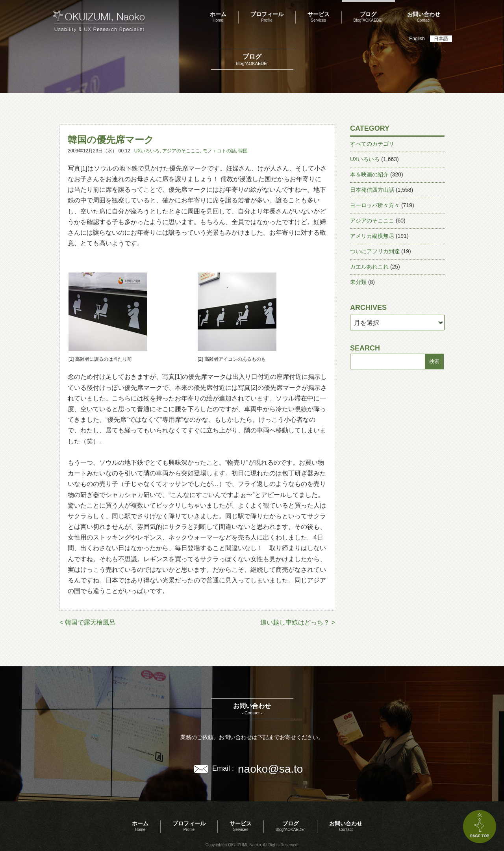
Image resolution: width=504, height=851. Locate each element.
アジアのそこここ (181, 151)
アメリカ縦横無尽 (372, 236)
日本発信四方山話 (372, 190)
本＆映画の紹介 (369, 174)
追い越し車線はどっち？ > (298, 622)
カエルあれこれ (369, 267)
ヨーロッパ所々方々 (375, 205)
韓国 (243, 151)
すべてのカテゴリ (372, 144)
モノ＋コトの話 (219, 151)
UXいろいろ (147, 151)
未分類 (358, 282)
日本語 (441, 39)
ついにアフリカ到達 (375, 251)
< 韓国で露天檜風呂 (87, 622)
